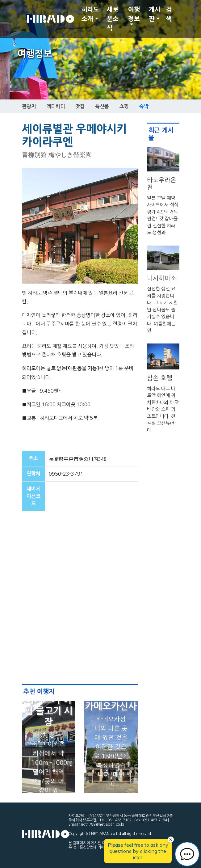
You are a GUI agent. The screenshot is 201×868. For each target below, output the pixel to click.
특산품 (102, 106)
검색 (169, 14)
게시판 (155, 14)
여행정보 (134, 14)
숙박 (144, 106)
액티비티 (56, 106)
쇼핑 (124, 106)
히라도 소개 (90, 14)
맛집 (80, 106)
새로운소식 (113, 19)
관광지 (29, 106)
